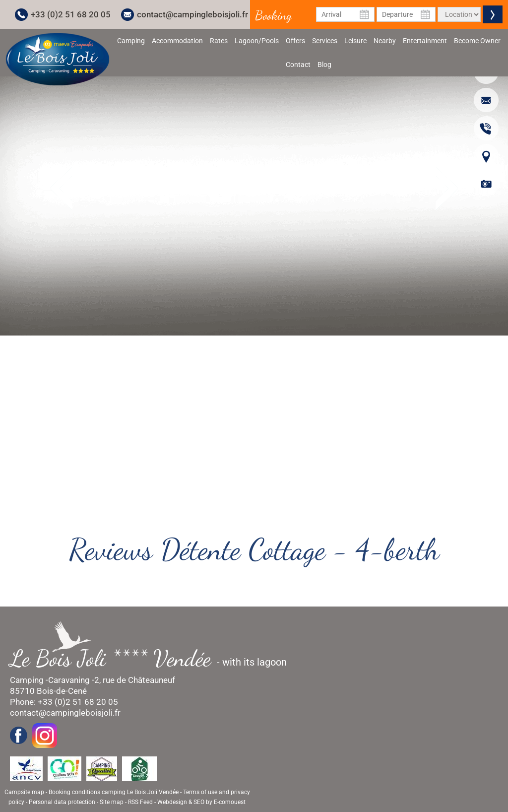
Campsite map (24, 792)
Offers (295, 41)
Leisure (355, 41)
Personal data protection (62, 802)
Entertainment (425, 41)
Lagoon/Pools (257, 41)
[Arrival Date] (346, 14)
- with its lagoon (153, 658)
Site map (112, 802)
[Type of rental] (459, 14)
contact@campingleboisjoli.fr (192, 14)
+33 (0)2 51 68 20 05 (71, 14)
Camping (131, 41)
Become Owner (477, 41)
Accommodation (177, 41)
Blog (324, 65)
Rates (219, 41)
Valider (493, 14)
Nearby (385, 41)
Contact (298, 65)
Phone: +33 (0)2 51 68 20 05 (64, 702)
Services (325, 41)
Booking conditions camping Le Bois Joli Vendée (114, 792)
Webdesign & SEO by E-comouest (201, 802)
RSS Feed (140, 802)
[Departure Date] (406, 14)
